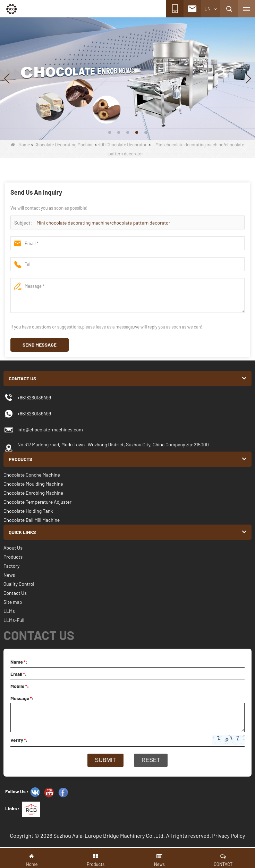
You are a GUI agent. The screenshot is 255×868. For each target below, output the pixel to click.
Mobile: (20, 686)
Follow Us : (17, 791)
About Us (13, 548)
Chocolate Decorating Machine (64, 145)
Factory (11, 566)
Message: (22, 698)
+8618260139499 (34, 413)
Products (13, 557)
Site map (13, 602)
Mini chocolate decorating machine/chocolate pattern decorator (103, 223)
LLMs (9, 611)
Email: (19, 674)
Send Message (40, 345)
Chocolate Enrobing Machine (33, 493)
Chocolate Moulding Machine (33, 484)
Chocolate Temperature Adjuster (37, 502)
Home (20, 145)
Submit (105, 760)
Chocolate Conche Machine (32, 475)
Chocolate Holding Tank (28, 511)
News (9, 575)
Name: (19, 662)
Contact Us (15, 593)
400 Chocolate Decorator (122, 145)
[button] (110, 132)
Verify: (19, 740)
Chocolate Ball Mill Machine (32, 520)
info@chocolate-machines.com (50, 429)
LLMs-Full (14, 620)
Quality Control (19, 584)
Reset (151, 760)
